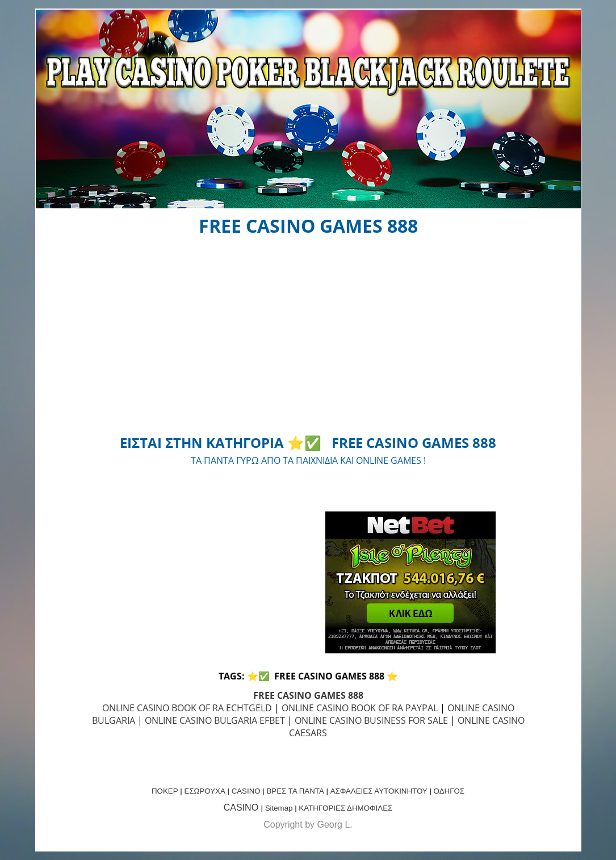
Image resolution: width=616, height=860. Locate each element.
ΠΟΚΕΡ (165, 791)
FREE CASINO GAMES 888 (308, 695)
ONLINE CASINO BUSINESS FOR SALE (371, 720)
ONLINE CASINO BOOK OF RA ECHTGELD (187, 708)
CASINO (246, 791)
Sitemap (279, 808)
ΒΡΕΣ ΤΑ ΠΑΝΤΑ (295, 791)
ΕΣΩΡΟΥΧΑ (204, 791)
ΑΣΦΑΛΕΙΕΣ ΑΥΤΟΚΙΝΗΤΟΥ (379, 791)
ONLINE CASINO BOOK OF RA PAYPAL (360, 708)
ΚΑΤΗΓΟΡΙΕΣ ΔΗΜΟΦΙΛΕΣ (345, 808)
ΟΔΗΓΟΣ (449, 791)
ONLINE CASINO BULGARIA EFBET (215, 720)
